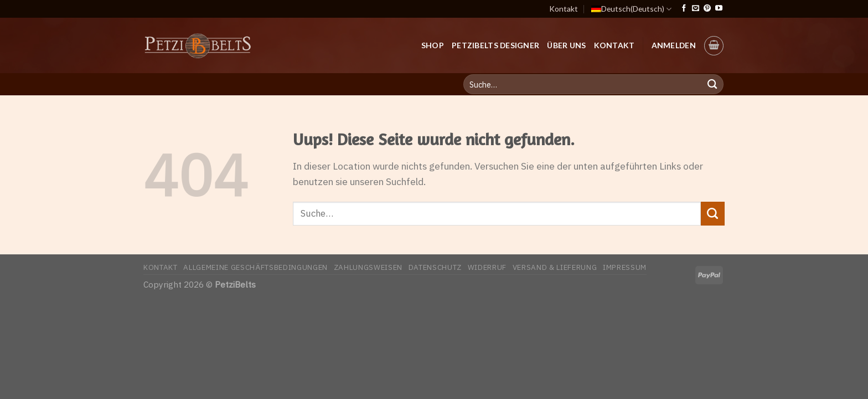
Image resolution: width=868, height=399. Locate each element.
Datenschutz (435, 267)
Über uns (566, 45)
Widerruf (487, 267)
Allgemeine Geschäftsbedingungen (255, 267)
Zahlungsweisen (368, 267)
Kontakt (564, 9)
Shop (433, 45)
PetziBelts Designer (495, 45)
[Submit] (713, 214)
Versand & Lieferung (555, 267)
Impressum (625, 267)
